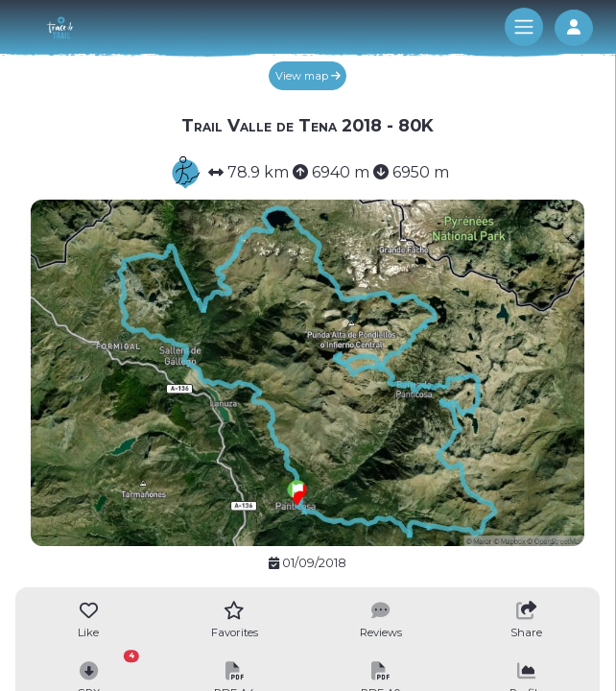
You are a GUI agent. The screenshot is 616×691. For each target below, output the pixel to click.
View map (308, 76)
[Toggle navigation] (524, 27)
